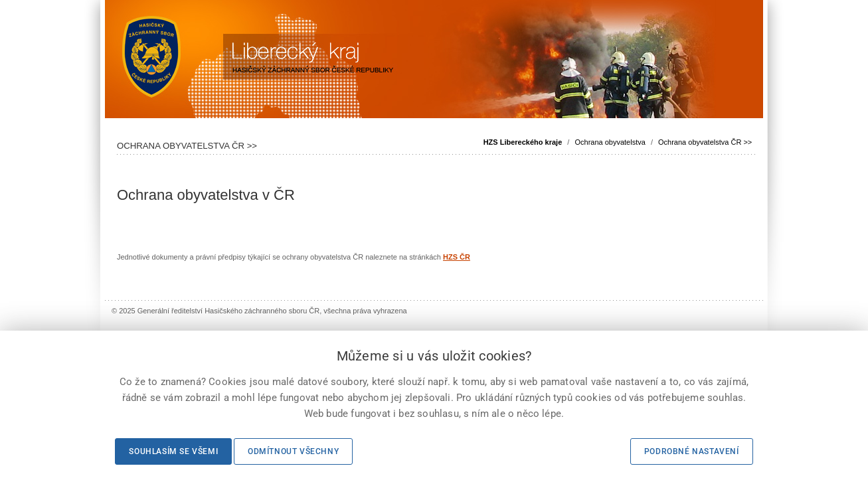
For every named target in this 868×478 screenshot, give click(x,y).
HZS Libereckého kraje (523, 142)
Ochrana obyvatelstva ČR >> (705, 142)
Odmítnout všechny (293, 451)
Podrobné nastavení (692, 451)
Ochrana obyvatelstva (610, 142)
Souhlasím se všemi (173, 451)
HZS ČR (457, 257)
